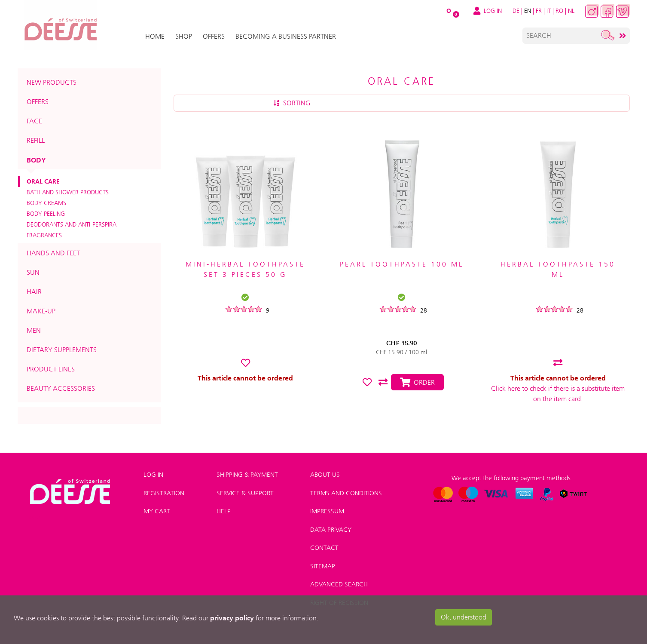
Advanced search (339, 584)
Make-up (41, 311)
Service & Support (245, 493)
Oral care (43, 181)
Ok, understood (464, 617)
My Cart (157, 511)
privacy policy (232, 618)
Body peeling (46, 214)
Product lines (51, 369)
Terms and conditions (346, 493)
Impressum (327, 511)
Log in (153, 475)
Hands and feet (53, 253)
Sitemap (323, 566)
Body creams (46, 203)
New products (52, 82)
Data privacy (331, 530)
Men (34, 330)
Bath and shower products (68, 192)
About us (325, 475)
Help (224, 511)
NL (571, 11)
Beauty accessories (61, 388)
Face (34, 121)
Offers (38, 102)
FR (539, 11)
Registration (164, 493)
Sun (33, 272)
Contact (324, 548)
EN (528, 11)
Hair (34, 292)
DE (516, 11)
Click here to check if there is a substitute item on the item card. (558, 394)
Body (36, 160)
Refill (36, 140)
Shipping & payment (247, 475)
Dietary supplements (62, 350)
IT (549, 11)
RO (559, 11)
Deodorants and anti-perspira (72, 224)
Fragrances (44, 235)
